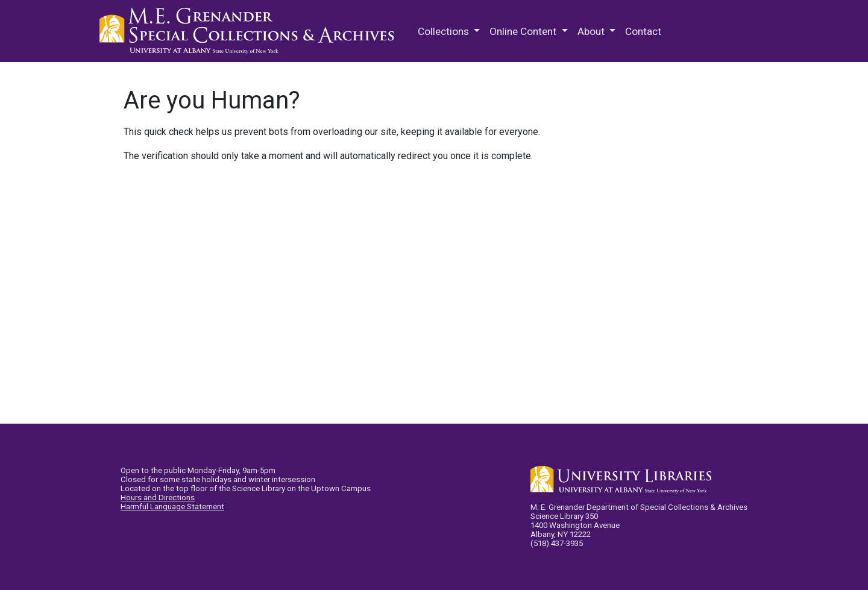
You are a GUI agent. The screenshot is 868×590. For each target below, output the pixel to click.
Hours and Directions (158, 497)
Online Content (524, 31)
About (592, 31)
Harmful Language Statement (172, 507)
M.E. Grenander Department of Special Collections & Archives (250, 31)
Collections (445, 31)
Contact (643, 31)
